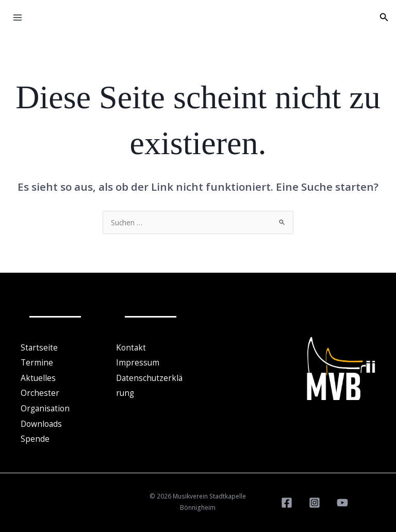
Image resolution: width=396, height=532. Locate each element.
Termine (37, 362)
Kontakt (131, 347)
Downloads (41, 421)
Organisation (45, 407)
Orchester (40, 392)
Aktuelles (38, 377)
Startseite (39, 347)
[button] (384, 18)
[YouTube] (342, 500)
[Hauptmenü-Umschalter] (18, 18)
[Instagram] (315, 500)
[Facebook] (287, 500)
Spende (35, 436)
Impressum (138, 362)
